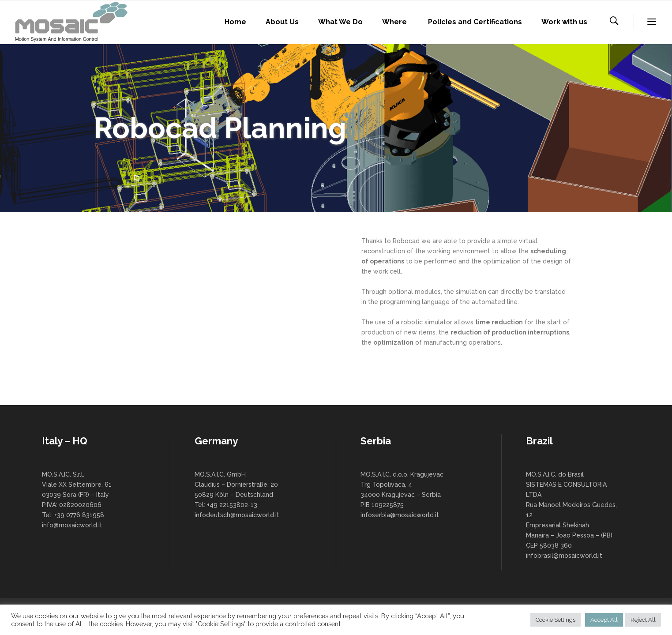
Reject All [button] (643, 620)
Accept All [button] (604, 620)
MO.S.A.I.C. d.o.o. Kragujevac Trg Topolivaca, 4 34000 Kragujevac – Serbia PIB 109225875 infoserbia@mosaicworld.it (402, 495)
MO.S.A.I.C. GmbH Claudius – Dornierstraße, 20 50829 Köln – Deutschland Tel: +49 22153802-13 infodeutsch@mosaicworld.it (237, 495)
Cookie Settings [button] (556, 620)
